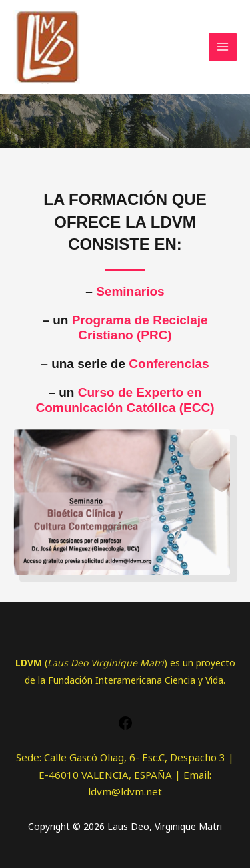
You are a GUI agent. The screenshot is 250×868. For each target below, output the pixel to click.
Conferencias (169, 364)
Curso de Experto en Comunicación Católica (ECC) (125, 400)
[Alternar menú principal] (223, 47)
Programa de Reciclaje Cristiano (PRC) (140, 328)
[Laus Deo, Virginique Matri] (47, 47)
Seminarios (130, 291)
